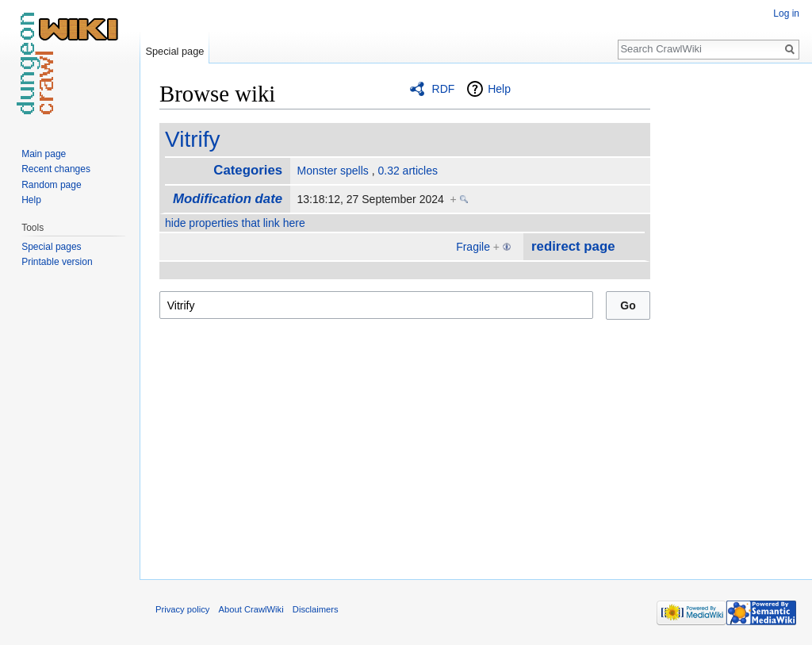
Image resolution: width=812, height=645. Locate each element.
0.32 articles (407, 171)
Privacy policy (182, 609)
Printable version (57, 262)
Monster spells (333, 171)
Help (499, 89)
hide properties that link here (235, 223)
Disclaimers (316, 609)
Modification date (228, 199)
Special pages (51, 247)
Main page (44, 154)
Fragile (473, 247)
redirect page (573, 246)
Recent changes (56, 169)
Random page (51, 185)
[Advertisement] (730, 317)
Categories (248, 170)
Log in (786, 13)
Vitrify (193, 139)
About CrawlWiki (251, 609)
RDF (444, 89)
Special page (174, 51)
